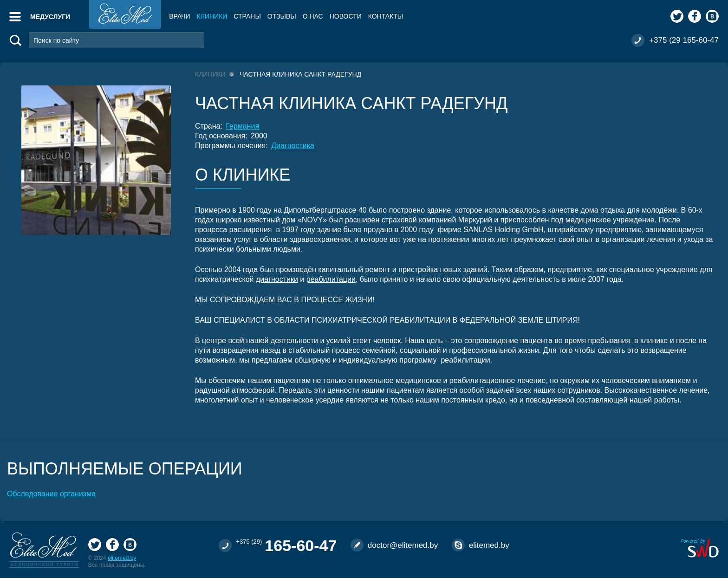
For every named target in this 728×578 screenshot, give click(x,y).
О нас (313, 16)
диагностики (277, 279)
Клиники (212, 16)
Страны (247, 16)
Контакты (386, 16)
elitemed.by (122, 558)
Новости (346, 16)
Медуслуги (50, 17)
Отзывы (282, 16)
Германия (242, 126)
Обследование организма (51, 494)
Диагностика (293, 146)
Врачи (179, 16)
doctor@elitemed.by (403, 545)
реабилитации (331, 279)
